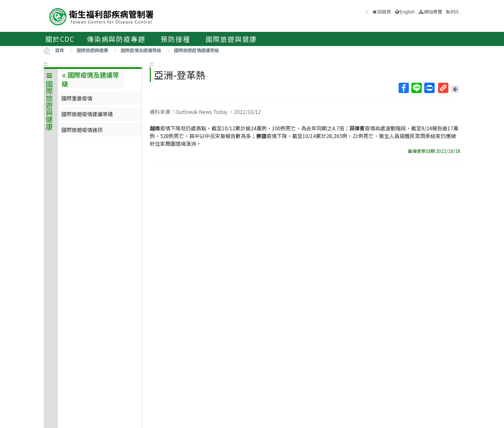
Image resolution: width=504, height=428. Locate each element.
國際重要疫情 (77, 98)
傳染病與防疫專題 (116, 39)
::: (46, 63)
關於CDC (60, 39)
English (407, 12)
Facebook (403, 88)
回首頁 (384, 11)
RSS (455, 11)
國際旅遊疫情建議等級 (196, 50)
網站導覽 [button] (433, 11)
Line (416, 88)
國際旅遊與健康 (231, 39)
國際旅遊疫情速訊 (82, 130)
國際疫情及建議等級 (141, 50)
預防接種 (175, 39)
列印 (429, 88)
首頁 (59, 50)
